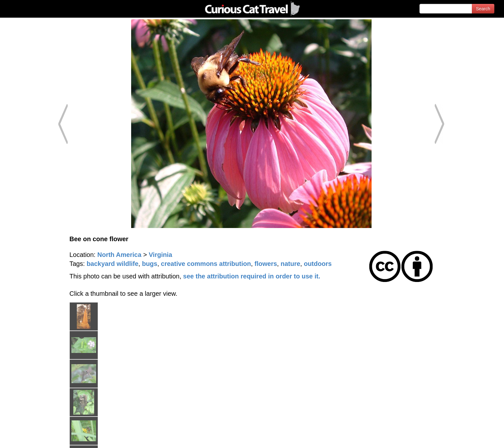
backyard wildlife (112, 264)
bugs (150, 264)
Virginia (161, 255)
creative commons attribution (206, 264)
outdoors (318, 264)
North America (119, 255)
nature (290, 264)
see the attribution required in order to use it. (252, 276)
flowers (266, 264)
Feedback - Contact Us (473, 438)
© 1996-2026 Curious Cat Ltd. (39, 438)
